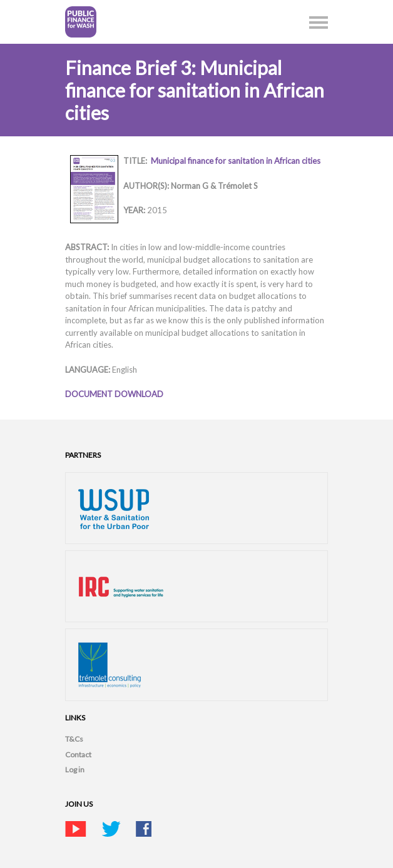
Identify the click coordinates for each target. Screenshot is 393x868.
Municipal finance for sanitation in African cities (236, 161)
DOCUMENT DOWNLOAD (114, 394)
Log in (75, 770)
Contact (78, 754)
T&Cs (74, 739)
